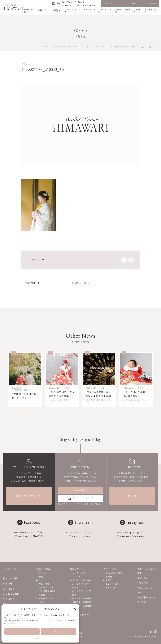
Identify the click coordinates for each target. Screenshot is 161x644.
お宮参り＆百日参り (82, 580)
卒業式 (42, 595)
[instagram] (59, 3)
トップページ (10, 569)
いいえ (59, 631)
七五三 (75, 588)
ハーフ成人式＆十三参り (82, 593)
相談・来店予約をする (34, 496)
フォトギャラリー (79, 615)
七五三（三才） (113, 588)
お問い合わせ (111, 3)
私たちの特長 (10, 578)
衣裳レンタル (43, 569)
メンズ (42, 580)
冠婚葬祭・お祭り (47, 598)
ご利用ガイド (10, 589)
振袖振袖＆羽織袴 (114, 573)
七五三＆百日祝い (47, 588)
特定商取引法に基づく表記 (146, 600)
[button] (75, 609)
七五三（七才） (113, 580)
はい (22, 631)
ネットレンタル (111, 569)
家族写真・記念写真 (82, 606)
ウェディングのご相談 (146, 571)
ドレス (42, 573)
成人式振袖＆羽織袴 (48, 591)
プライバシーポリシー (39, 638)
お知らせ (8, 604)
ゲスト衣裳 (44, 584)
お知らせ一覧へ (80, 283)
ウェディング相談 (149, 3)
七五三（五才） (113, 584)
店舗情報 (8, 583)
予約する (141, 496)
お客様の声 (9, 599)
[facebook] (54, 3)
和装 (41, 577)
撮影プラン (76, 569)
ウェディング (79, 573)
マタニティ (77, 577)
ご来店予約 (130, 3)
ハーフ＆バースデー (82, 584)
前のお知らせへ (34, 283)
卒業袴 (109, 577)
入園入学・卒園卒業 (82, 602)
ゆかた (42, 602)
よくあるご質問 (11, 594)
